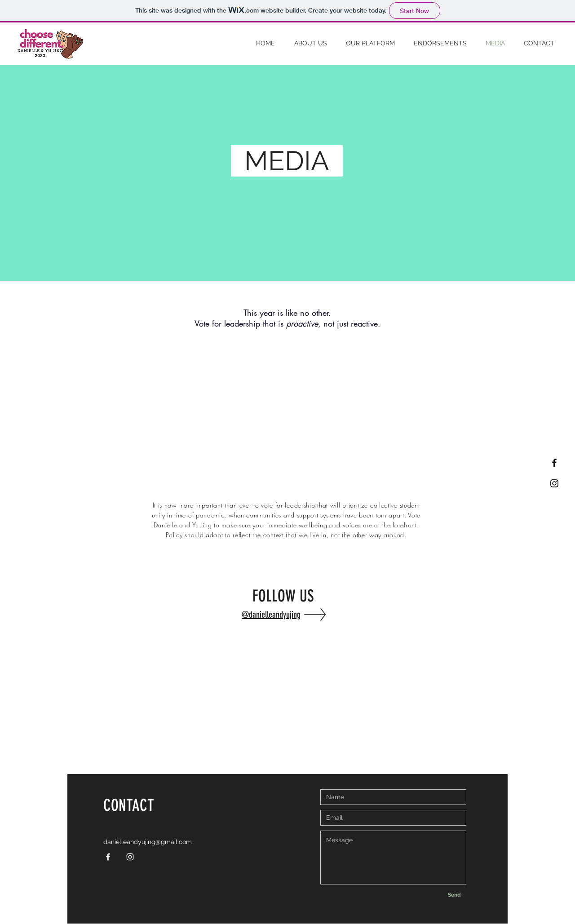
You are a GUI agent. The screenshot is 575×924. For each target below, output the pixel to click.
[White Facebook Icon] (108, 857)
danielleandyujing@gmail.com (148, 842)
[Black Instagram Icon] (554, 483)
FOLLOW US (285, 596)
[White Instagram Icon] (130, 857)
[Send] (454, 895)
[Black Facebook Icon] (554, 463)
